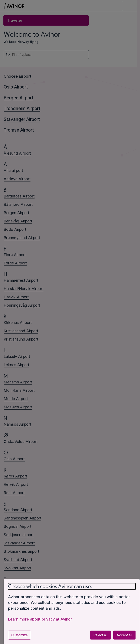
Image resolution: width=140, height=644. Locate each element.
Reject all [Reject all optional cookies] (100, 635)
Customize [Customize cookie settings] (19, 635)
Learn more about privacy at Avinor (40, 619)
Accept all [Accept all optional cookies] (124, 635)
